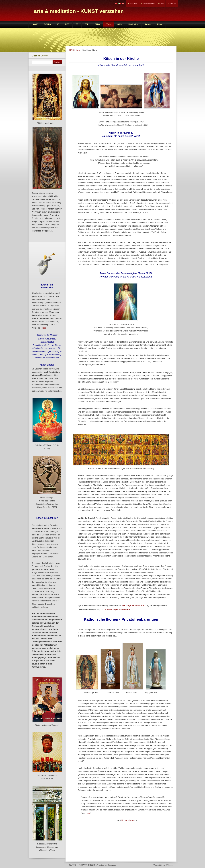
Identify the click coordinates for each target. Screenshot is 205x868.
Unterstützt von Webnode (163, 865)
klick (88, 813)
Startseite (133, 3)
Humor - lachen (128, 820)
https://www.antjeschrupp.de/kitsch (117, 609)
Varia (78, 50)
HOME (71, 50)
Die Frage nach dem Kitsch (134, 605)
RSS (162, 3)
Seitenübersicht (149, 3)
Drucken (173, 3)
